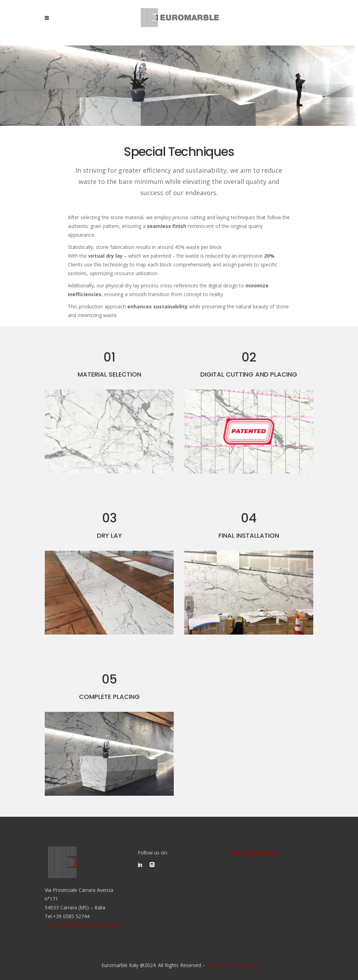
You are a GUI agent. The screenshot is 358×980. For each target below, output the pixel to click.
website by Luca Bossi (232, 965)
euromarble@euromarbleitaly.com (83, 925)
